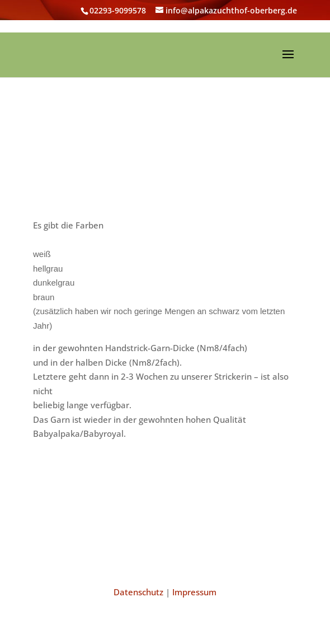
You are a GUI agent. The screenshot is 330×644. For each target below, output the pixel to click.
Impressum (194, 592)
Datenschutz (138, 592)
